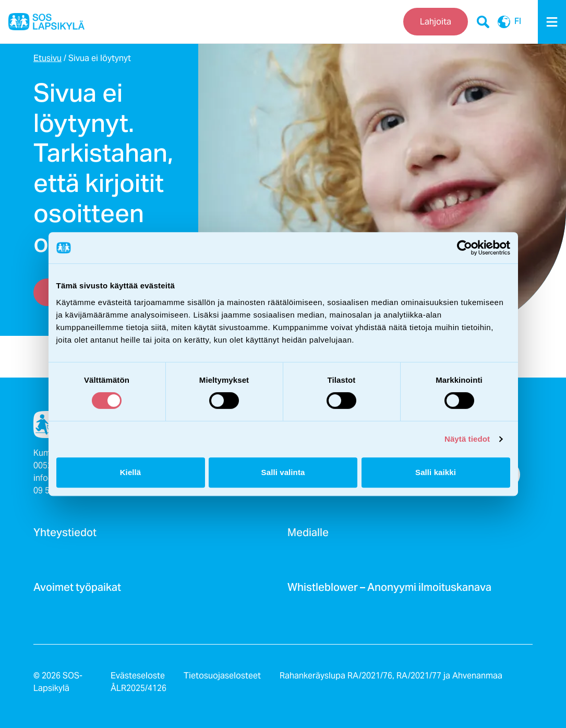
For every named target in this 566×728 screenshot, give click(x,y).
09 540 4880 (57, 490)
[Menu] (552, 22)
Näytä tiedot (467, 439)
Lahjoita (436, 22)
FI (509, 22)
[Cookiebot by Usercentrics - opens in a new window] (465, 248)
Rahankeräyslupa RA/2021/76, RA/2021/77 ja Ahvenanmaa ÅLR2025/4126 (306, 682)
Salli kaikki (436, 472)
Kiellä (131, 472)
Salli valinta (283, 472)
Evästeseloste (138, 676)
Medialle (308, 536)
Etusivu (47, 58)
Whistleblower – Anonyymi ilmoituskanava (389, 590)
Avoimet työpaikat (77, 590)
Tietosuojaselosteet (222, 676)
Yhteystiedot (65, 536)
